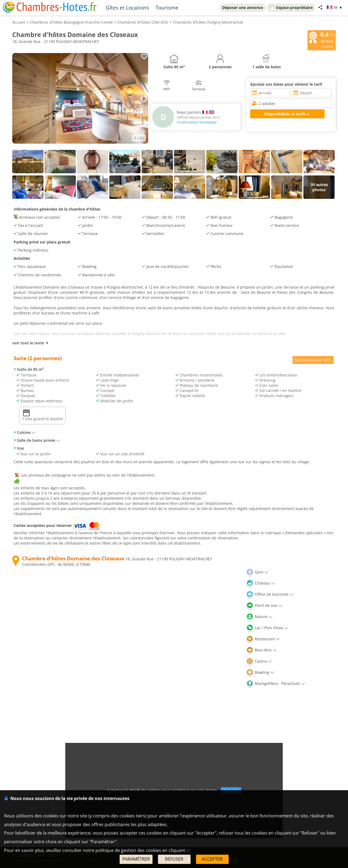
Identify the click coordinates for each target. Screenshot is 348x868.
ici (188, 850)
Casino (259, 661)
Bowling (260, 672)
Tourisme (167, 7)
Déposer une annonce (243, 7)
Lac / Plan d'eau (267, 628)
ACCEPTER (212, 859)
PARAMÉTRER (136, 859)
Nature (259, 617)
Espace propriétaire (291, 7)
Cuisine (25, 432)
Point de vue (264, 605)
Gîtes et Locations (127, 7)
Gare (257, 572)
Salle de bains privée (37, 440)
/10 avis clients (322, 40)
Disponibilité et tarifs (313, 360)
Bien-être (261, 650)
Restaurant (263, 639)
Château (261, 583)
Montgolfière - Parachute (276, 683)
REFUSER (174, 859)
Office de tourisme (270, 594)
